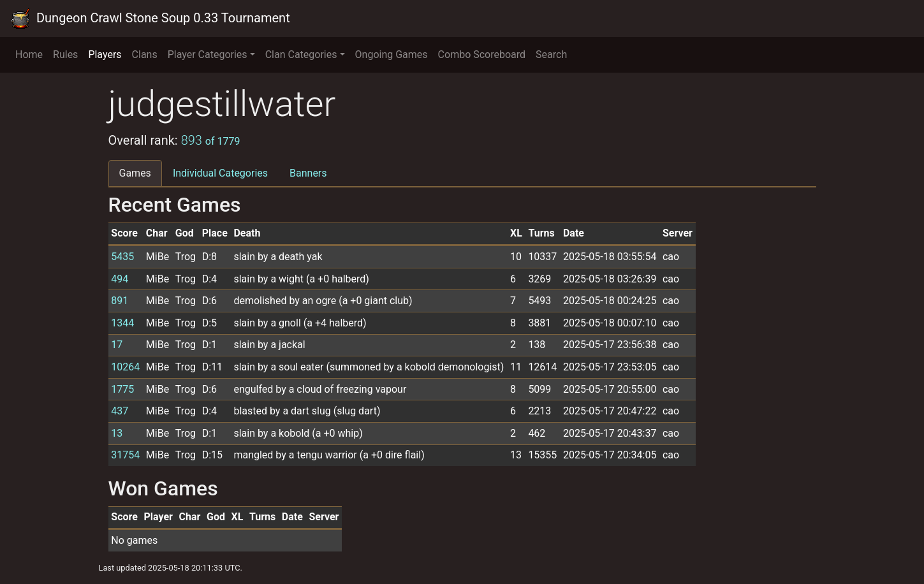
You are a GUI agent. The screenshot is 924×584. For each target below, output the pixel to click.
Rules (65, 55)
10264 (125, 367)
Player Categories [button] (208, 55)
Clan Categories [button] (301, 55)
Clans (145, 55)
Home (29, 55)
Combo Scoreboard (482, 55)
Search (551, 55)
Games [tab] (135, 173)
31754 (125, 455)
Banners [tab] (308, 173)
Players (105, 55)
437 (120, 411)
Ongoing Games (392, 55)
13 (117, 433)
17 (117, 345)
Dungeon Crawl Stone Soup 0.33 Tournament (150, 18)
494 (120, 279)
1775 (122, 389)
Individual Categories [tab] (220, 173)
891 (120, 301)
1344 (122, 323)
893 (211, 140)
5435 (122, 257)
